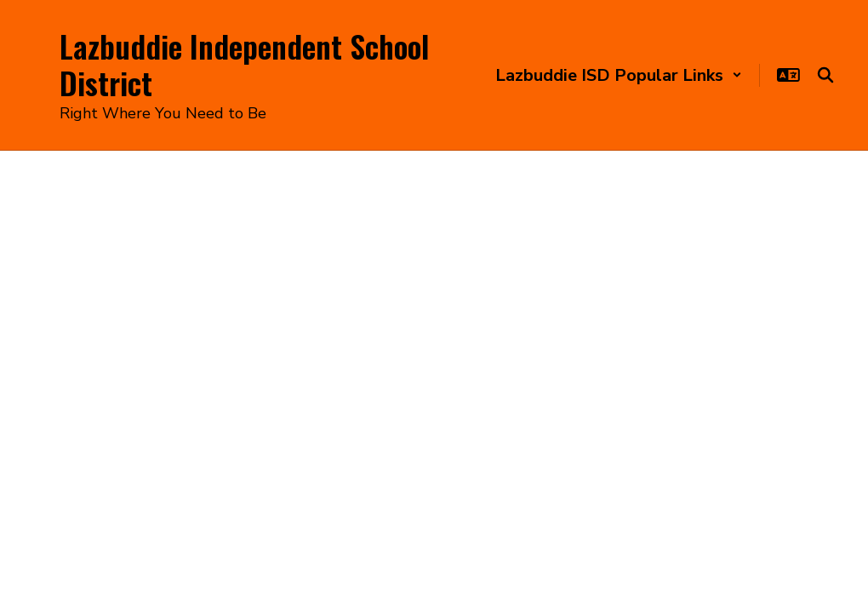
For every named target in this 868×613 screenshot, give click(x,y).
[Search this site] (825, 75)
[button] (619, 75)
